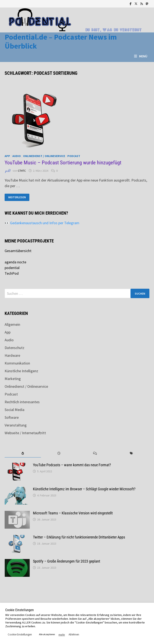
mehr (62, 635)
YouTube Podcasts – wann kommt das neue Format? (72, 465)
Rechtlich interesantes (22, 402)
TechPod (12, 273)
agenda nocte (15, 262)
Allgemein (12, 324)
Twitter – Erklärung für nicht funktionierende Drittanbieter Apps (79, 537)
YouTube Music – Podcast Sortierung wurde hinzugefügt (63, 163)
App (7, 156)
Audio (17, 156)
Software (12, 417)
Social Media (14, 410)
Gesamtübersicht (18, 251)
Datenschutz (14, 348)
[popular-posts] (23, 453)
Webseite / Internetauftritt (25, 433)
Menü (141, 56)
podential (12, 268)
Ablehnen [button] (74, 634)
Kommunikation (17, 363)
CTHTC (22, 171)
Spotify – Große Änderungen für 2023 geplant (67, 561)
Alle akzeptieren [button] (47, 634)
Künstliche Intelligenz (21, 371)
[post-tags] (131, 453)
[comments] (95, 453)
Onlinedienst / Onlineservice (44, 156)
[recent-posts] (59, 453)
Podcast (74, 156)
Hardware (12, 355)
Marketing (13, 379)
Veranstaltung (16, 425)
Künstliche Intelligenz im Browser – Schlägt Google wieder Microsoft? (84, 489)
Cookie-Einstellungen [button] (20, 634)
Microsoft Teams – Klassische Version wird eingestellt (73, 513)
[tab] (23, 453)
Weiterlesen (17, 197)
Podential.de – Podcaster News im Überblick (61, 41)
